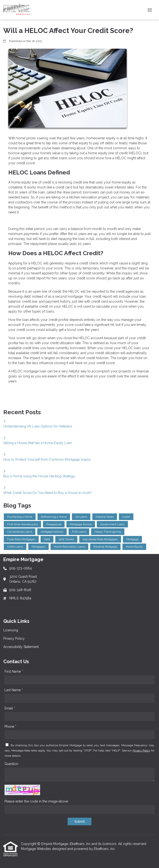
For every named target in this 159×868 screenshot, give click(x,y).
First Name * (14, 671)
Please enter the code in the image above (36, 801)
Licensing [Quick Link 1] (11, 630)
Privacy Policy (142, 751)
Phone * (10, 727)
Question (11, 764)
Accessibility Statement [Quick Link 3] (21, 647)
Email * (10, 708)
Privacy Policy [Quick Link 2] (14, 638)
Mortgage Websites (36, 849)
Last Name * (14, 690)
